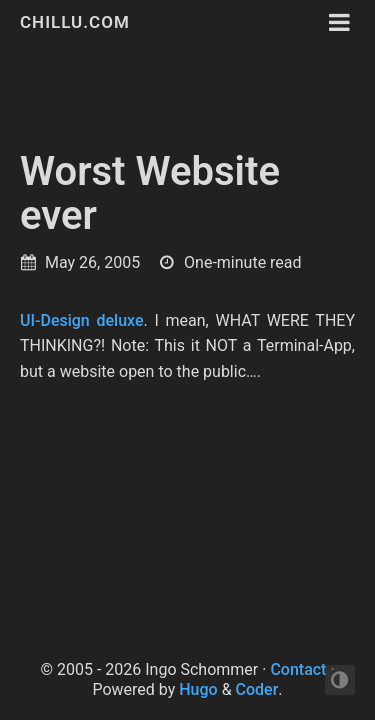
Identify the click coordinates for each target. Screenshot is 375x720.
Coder (257, 689)
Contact (298, 669)
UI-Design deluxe (82, 320)
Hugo (198, 689)
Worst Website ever (150, 193)
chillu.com (75, 22)
